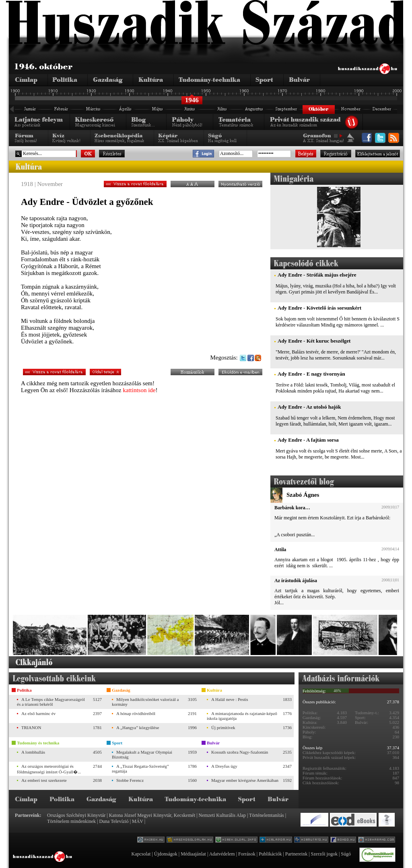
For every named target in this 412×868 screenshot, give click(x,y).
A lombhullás (33, 752)
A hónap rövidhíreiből (136, 713)
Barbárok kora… (292, 508)
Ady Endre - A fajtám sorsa (308, 440)
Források (247, 854)
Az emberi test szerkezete (44, 780)
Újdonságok (166, 854)
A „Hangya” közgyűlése (138, 727)
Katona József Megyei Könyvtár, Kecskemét (152, 815)
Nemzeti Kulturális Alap (222, 815)
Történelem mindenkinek (71, 821)
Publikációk (270, 854)
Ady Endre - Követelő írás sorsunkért (319, 308)
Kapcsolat (141, 854)
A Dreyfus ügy (224, 766)
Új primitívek (223, 727)
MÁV (138, 821)
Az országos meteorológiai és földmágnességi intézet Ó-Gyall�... (49, 769)
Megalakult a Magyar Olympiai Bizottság (142, 754)
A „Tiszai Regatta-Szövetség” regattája (140, 769)
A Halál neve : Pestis (230, 699)
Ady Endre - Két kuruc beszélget (314, 341)
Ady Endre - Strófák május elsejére (317, 275)
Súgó (346, 854)
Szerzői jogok (324, 854)
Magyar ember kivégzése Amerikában (245, 780)
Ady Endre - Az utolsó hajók (309, 407)
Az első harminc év (38, 713)
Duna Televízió (114, 821)
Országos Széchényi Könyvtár (76, 815)
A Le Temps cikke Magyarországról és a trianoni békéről (51, 702)
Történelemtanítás (267, 815)
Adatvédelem (222, 854)
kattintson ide (139, 390)
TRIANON (31, 727)
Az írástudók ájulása (296, 581)
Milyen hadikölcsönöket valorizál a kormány (145, 702)
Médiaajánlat (193, 854)
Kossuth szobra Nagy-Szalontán (240, 752)
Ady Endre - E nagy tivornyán (311, 374)
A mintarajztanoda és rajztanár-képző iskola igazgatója (242, 716)
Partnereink (296, 854)
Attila (280, 550)
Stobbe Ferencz (130, 780)
